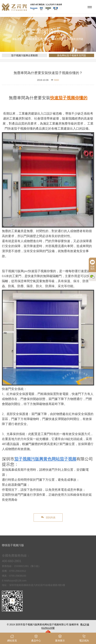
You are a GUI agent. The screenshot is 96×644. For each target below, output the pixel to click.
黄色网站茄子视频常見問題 (69, 39)
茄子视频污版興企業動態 (24, 55)
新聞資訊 (46, 39)
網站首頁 (32, 39)
